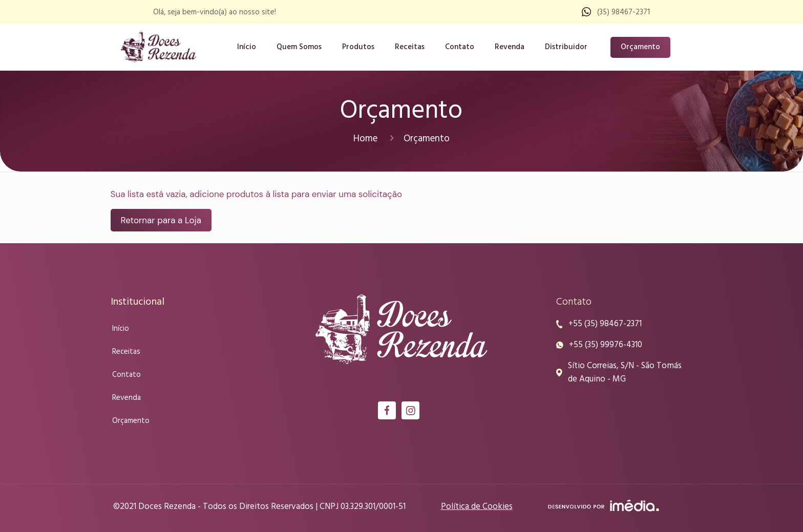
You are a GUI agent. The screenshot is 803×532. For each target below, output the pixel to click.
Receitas (126, 352)
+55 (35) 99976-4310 (606, 345)
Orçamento (640, 47)
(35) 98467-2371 (624, 12)
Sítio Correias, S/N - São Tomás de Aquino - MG (625, 373)
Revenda (126, 398)
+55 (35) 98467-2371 (605, 324)
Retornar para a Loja (161, 220)
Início (121, 329)
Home (365, 139)
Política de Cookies (477, 507)
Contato (126, 375)
